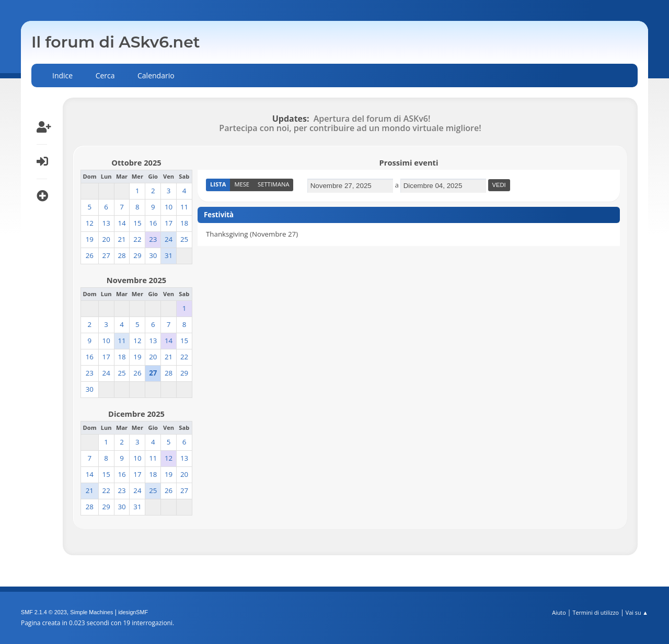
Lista (218, 184)
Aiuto (559, 612)
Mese (242, 184)
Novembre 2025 (136, 280)
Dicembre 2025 (136, 414)
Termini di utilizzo (596, 612)
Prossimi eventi (409, 162)
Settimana (273, 184)
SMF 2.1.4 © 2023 (44, 612)
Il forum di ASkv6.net (116, 42)
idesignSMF (133, 612)
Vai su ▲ (637, 612)
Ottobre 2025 (136, 162)
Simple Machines (91, 612)
